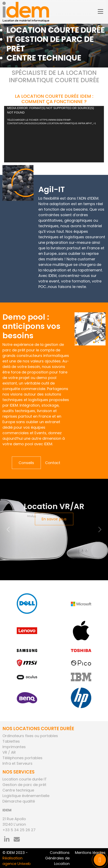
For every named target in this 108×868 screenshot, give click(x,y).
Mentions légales (90, 853)
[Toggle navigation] (100, 12)
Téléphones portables (22, 758)
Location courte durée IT (25, 779)
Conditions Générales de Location (57, 858)
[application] (54, 134)
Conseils (26, 463)
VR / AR (9, 752)
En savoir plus (54, 519)
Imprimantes (14, 747)
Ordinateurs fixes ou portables (30, 736)
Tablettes (11, 741)
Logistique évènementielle (26, 796)
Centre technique (18, 790)
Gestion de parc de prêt (24, 785)
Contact (53, 463)
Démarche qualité (19, 801)
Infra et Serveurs (17, 763)
